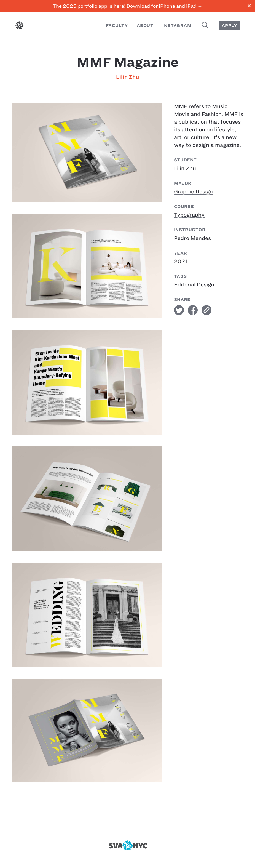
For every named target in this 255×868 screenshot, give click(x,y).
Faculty (117, 26)
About (145, 26)
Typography (189, 215)
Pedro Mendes (192, 238)
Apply (229, 26)
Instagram (177, 26)
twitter (179, 310)
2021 (181, 261)
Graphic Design (193, 192)
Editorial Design (194, 285)
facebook (193, 310)
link (206, 310)
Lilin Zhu (127, 77)
